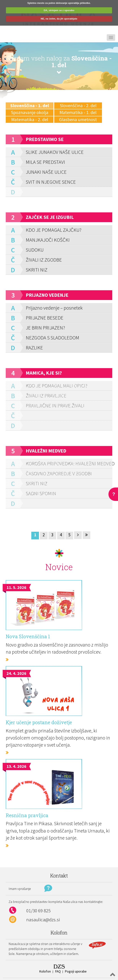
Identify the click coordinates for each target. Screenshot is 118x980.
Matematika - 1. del (78, 112)
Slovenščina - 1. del (30, 106)
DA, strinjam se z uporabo (59, 10)
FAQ (58, 971)
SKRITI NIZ (37, 270)
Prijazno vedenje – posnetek (54, 308)
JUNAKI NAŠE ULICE (46, 172)
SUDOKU (35, 250)
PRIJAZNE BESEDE (45, 318)
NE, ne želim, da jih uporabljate (59, 19)
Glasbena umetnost (78, 119)
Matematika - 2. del (30, 119)
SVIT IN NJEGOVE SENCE (51, 182)
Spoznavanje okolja (30, 112)
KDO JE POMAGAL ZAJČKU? (54, 230)
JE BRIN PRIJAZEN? (45, 328)
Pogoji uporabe (76, 971)
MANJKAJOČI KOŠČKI (48, 240)
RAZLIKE (34, 348)
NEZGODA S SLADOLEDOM (53, 338)
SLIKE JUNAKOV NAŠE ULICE (55, 152)
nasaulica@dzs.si (43, 920)
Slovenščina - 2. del (78, 106)
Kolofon (45, 971)
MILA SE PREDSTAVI (45, 162)
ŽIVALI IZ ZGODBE (44, 260)
